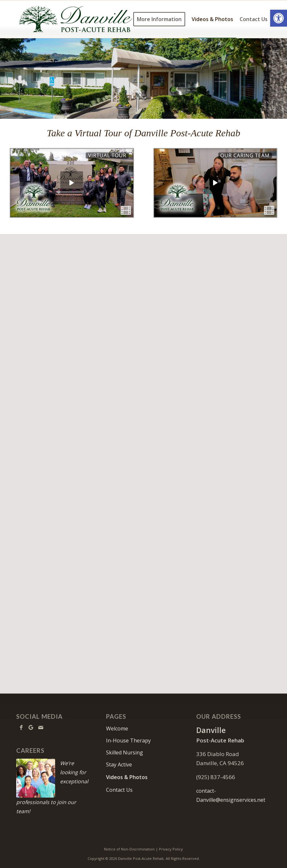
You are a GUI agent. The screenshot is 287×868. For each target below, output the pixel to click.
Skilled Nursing (125, 752)
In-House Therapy (128, 740)
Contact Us (119, 790)
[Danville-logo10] (76, 19)
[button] (279, 18)
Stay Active (119, 764)
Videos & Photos (127, 777)
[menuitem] (159, 19)
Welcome (117, 728)
